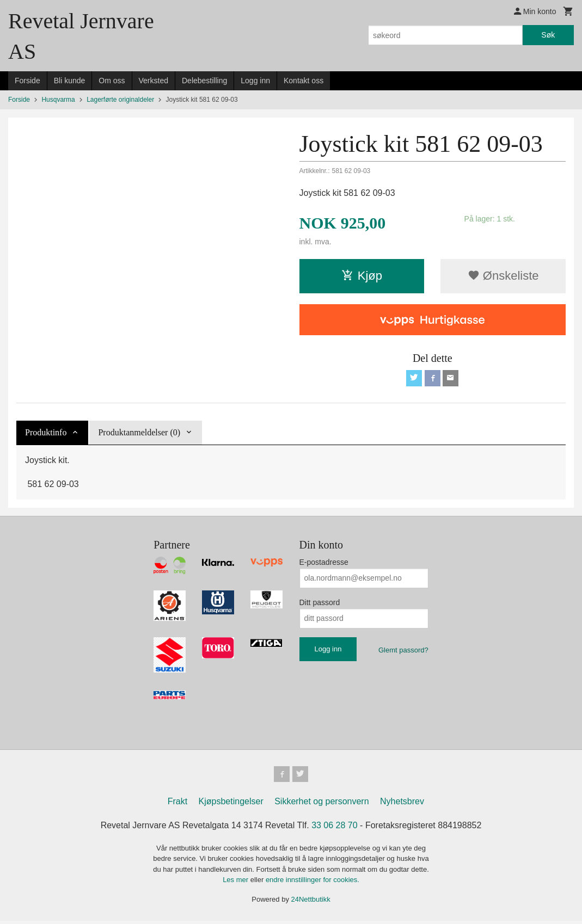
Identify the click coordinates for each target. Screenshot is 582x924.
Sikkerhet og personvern (321, 804)
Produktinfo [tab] (46, 433)
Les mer (237, 883)
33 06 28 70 (335, 828)
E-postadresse (324, 563)
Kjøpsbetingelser (231, 804)
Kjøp (362, 276)
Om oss (112, 81)
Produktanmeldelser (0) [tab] (139, 433)
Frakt (177, 804)
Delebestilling (204, 81)
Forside (27, 81)
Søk (548, 35)
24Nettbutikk (311, 902)
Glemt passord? (403, 651)
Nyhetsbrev (402, 804)
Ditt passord (320, 603)
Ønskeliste (503, 276)
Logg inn (255, 81)
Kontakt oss (304, 81)
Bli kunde (70, 81)
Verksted (154, 81)
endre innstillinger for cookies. (313, 883)
